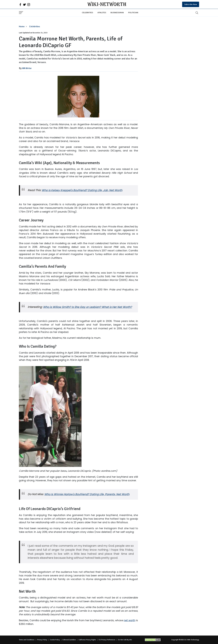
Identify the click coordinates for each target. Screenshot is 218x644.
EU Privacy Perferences (107, 640)
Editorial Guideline (69, 640)
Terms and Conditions (27, 640)
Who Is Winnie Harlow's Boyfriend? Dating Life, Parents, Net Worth (87, 494)
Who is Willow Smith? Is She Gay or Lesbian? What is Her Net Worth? (88, 307)
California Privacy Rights (87, 640)
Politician (133, 12)
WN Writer (27, 68)
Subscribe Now (191, 4)
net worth (130, 620)
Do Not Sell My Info (125, 640)
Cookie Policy (55, 640)
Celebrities (87, 12)
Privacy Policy (42, 640)
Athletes (102, 12)
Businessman (117, 12)
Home (22, 27)
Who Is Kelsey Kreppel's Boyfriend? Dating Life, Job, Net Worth (82, 190)
